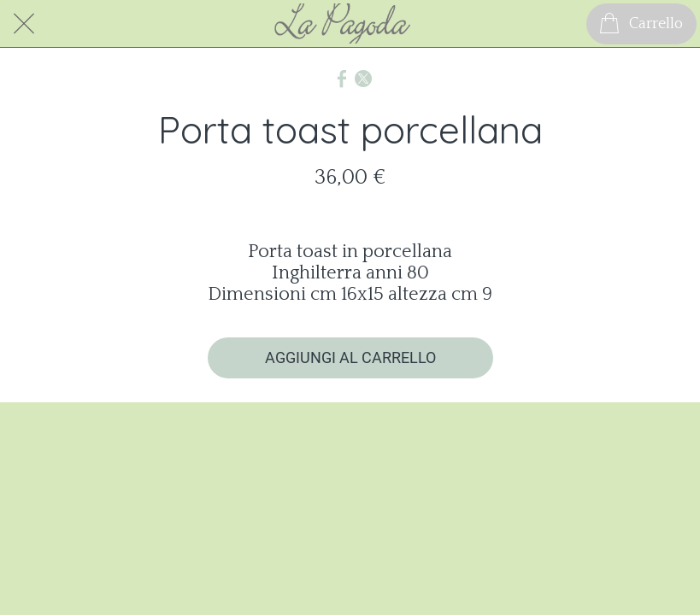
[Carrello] (641, 24)
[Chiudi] (24, 24)
